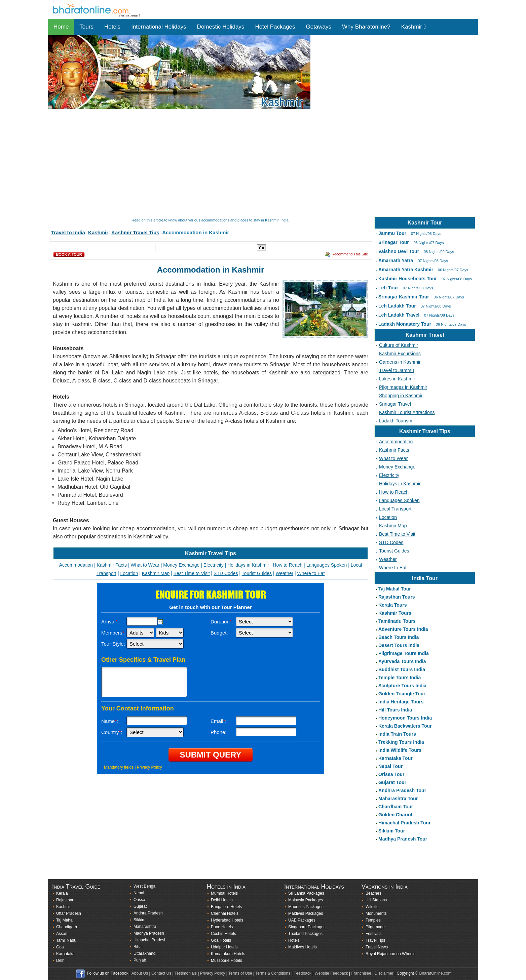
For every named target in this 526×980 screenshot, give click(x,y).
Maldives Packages (306, 913)
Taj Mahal (65, 920)
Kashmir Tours (395, 613)
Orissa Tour (391, 774)
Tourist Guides (257, 573)
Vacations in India (385, 887)
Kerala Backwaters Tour (405, 726)
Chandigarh (67, 927)
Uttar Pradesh (69, 913)
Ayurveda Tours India (402, 661)
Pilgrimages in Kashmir (403, 387)
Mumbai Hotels (224, 893)
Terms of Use (240, 973)
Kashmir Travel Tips (135, 232)
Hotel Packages (275, 27)
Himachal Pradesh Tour (404, 823)
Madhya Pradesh (149, 933)
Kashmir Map (156, 573)
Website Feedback (331, 973)
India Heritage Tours (401, 702)
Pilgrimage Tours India (404, 653)
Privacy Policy (149, 767)
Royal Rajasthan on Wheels (390, 954)
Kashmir (414, 27)
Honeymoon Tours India (405, 718)
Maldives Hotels (303, 947)
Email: (219, 721)
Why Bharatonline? (366, 27)
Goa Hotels (221, 940)
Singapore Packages (307, 927)
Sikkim (139, 920)
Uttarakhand (144, 953)
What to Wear (145, 565)
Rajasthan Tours (397, 597)
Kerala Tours (393, 605)
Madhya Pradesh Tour (403, 839)
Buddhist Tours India (402, 669)
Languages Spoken (327, 565)
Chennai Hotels (225, 913)
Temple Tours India (400, 678)
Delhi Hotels (222, 900)
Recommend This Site (350, 254)
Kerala (62, 893)
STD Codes (226, 573)
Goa (60, 947)
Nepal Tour (390, 766)
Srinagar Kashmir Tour (404, 297)
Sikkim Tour (392, 831)
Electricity (214, 565)
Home (61, 27)
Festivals (373, 934)
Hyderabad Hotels (227, 920)
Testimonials (186, 973)
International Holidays (159, 27)
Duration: (222, 622)
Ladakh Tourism (396, 421)
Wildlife (372, 907)
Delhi (61, 961)
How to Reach (288, 565)
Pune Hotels (222, 927)
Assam (62, 934)
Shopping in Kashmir (401, 396)
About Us (140, 973)
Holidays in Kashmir (248, 565)
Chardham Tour (396, 807)
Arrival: (110, 622)
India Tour (425, 578)
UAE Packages (302, 920)
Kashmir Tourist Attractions (407, 412)
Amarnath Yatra (396, 260)
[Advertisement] (250, 163)
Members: (114, 633)
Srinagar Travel (395, 404)
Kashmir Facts (112, 565)
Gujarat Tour (392, 782)
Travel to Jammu (397, 370)
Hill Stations (376, 900)
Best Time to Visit (192, 573)
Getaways (318, 27)
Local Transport (395, 509)
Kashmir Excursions (400, 354)
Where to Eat (311, 573)
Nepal (139, 893)
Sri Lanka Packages (306, 893)
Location (129, 573)
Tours (86, 27)
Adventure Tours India (403, 629)
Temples (373, 920)
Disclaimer (384, 973)
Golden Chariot (395, 815)
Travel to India (68, 232)
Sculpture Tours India (402, 686)
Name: (110, 721)
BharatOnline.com (435, 973)
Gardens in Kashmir (400, 362)
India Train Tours (397, 734)
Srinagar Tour (394, 242)
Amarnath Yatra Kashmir (406, 270)
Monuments (376, 913)
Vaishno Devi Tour (399, 251)
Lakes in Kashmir (397, 379)
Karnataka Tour (396, 758)
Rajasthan (65, 900)
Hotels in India (226, 887)
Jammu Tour (392, 233)
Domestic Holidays (221, 27)
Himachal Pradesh (150, 940)
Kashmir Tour (425, 223)
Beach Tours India (399, 637)
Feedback (303, 973)
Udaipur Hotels (224, 947)
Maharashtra (145, 927)
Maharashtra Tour (398, 799)
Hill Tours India (395, 710)
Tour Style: (113, 644)
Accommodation (76, 565)
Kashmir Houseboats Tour (408, 279)
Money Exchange (181, 565)
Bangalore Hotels (226, 907)
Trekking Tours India (401, 742)
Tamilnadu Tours (397, 621)
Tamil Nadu (66, 940)
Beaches (373, 893)
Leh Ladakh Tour (397, 306)
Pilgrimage (375, 927)
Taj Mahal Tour (395, 589)
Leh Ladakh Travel (399, 315)
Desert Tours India (399, 645)
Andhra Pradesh (148, 913)
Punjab (140, 960)
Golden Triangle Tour (402, 694)
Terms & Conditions (273, 973)
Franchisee (361, 973)
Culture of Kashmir (399, 345)
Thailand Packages (305, 934)
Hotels (112, 27)
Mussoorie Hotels (227, 961)
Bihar (138, 947)
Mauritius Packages (306, 907)
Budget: (219, 633)
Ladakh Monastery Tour (405, 324)
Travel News (377, 947)
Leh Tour (388, 288)
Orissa (139, 900)
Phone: (219, 732)
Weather (285, 573)
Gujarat (140, 906)
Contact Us (161, 973)
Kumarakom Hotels (228, 954)
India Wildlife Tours (400, 750)
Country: (112, 732)
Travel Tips (375, 940)
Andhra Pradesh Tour (402, 790)
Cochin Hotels (223, 934)
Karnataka (65, 954)
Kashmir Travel (425, 335)
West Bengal (145, 886)
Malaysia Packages (306, 900)
